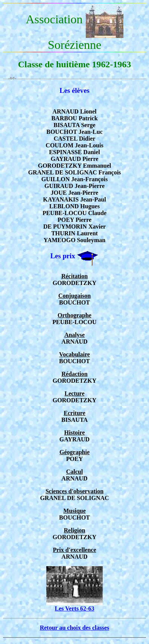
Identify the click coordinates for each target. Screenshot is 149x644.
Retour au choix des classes (75, 628)
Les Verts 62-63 (74, 606)
